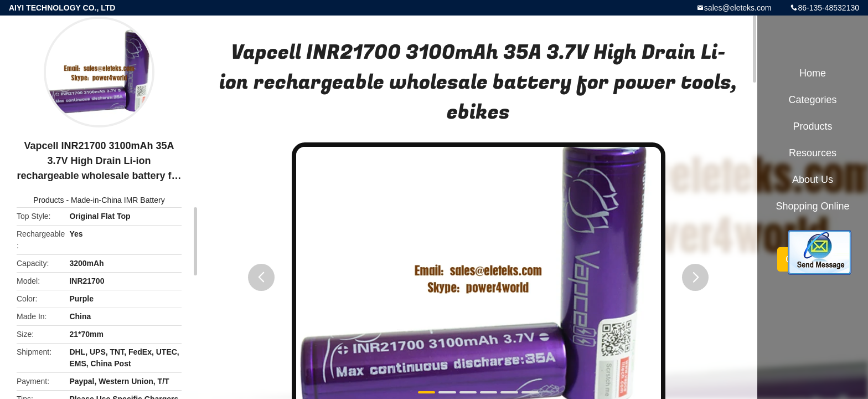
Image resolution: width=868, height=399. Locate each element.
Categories (812, 100)
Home (813, 73)
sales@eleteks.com (738, 8)
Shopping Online (812, 206)
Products (48, 200)
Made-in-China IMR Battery (118, 200)
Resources (813, 153)
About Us (813, 180)
